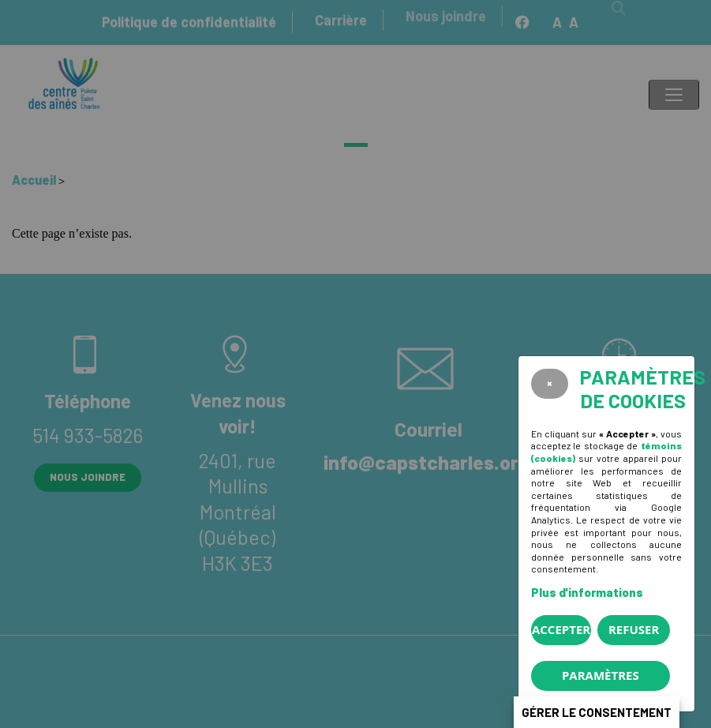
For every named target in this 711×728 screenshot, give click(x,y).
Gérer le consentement (597, 712)
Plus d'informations (587, 592)
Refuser (634, 629)
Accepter (561, 629)
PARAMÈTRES (601, 675)
